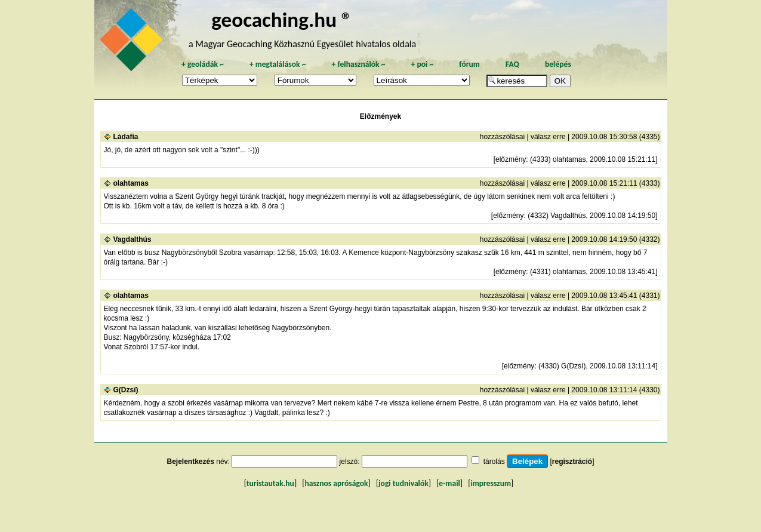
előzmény (511, 159)
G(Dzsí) (126, 390)
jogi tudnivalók (403, 483)
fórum (469, 64)
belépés (558, 64)
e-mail (449, 483)
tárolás (494, 462)
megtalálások (278, 64)
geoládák (203, 64)
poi (422, 64)
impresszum (491, 483)
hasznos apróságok (336, 483)
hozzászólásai (502, 137)
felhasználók (358, 64)
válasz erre (548, 137)
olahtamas (131, 183)
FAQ (512, 64)
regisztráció (572, 462)
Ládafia (126, 137)
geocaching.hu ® (282, 19)
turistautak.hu (270, 483)
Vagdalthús (133, 239)
